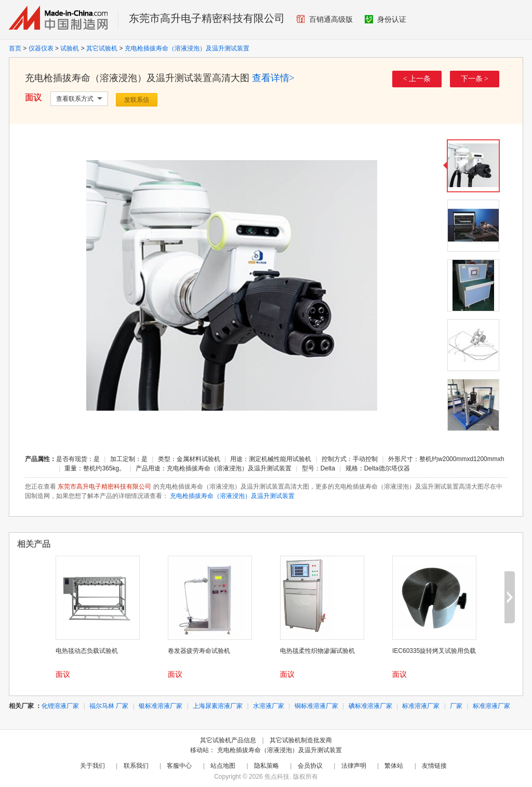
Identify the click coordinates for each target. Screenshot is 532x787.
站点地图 (223, 766)
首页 (15, 48)
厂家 (456, 706)
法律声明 (354, 766)
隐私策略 (267, 766)
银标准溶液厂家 (161, 706)
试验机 (70, 48)
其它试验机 (102, 48)
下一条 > (475, 79)
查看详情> (273, 78)
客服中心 (179, 766)
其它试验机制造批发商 (301, 740)
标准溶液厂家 (421, 706)
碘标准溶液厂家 (370, 706)
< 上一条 (417, 79)
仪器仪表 (41, 48)
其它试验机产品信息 (228, 740)
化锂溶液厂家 (60, 706)
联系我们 (136, 766)
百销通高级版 (325, 19)
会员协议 (310, 766)
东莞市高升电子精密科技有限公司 (207, 18)
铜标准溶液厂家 (316, 706)
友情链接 (434, 766)
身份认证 (385, 19)
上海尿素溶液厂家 (218, 706)
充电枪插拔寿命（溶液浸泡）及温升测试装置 (187, 48)
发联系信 (137, 100)
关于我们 (92, 766)
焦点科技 (277, 777)
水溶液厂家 (269, 706)
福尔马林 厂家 (109, 706)
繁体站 (394, 766)
